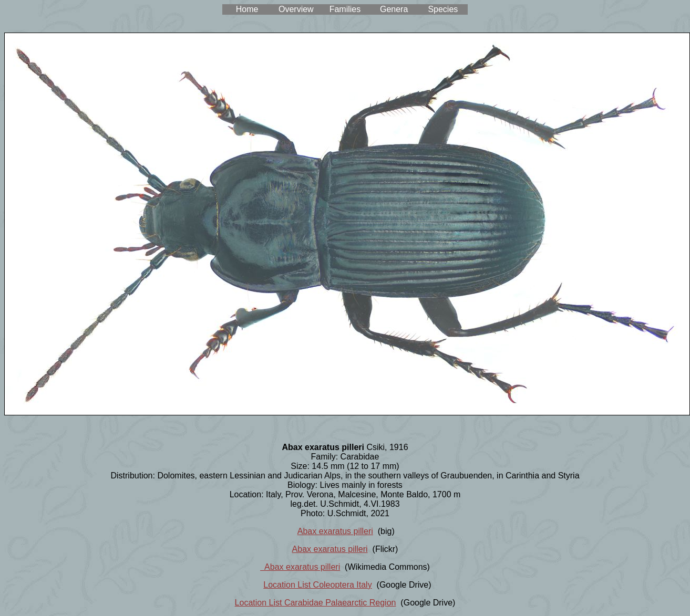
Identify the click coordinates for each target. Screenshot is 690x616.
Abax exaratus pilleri (335, 531)
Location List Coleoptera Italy (317, 585)
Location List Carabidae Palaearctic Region (316, 603)
